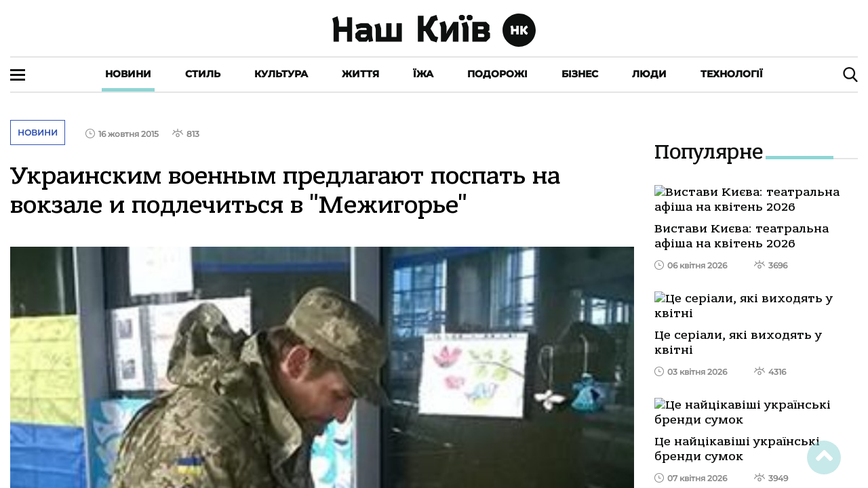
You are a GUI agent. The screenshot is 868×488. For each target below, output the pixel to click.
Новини (128, 74)
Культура (281, 74)
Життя (360, 74)
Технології (732, 74)
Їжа (423, 74)
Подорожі (497, 74)
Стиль (203, 74)
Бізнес (580, 74)
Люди (649, 74)
